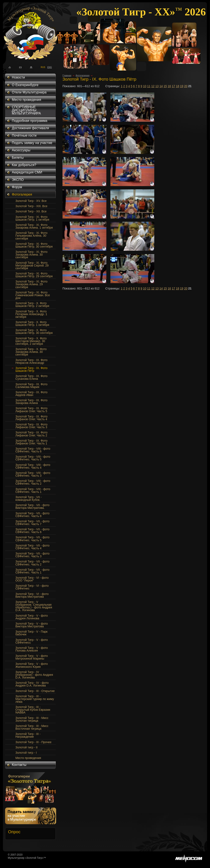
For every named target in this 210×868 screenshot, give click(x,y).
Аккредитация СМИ (27, 172)
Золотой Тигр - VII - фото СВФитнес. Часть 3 (32, 555)
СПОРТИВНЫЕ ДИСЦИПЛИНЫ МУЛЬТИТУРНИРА (26, 110)
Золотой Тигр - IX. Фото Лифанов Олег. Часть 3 (31, 426)
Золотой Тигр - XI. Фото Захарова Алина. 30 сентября (31, 255)
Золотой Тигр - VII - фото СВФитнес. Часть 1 (32, 571)
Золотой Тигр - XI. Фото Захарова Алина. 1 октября (34, 226)
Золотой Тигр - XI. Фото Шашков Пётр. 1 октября (32, 218)
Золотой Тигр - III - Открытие (35, 691)
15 (165, 86)
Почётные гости (24, 135)
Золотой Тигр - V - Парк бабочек (31, 633)
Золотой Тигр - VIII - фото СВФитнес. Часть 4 (33, 466)
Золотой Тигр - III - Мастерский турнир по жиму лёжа (35, 699)
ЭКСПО (18, 180)
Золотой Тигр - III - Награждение (28, 735)
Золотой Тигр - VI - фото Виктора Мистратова (32, 595)
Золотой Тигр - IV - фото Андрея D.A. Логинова (32, 684)
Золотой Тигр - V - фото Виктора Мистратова (32, 625)
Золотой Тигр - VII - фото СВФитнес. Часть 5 (32, 539)
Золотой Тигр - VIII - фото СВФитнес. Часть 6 (33, 450)
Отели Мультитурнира (29, 92)
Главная (67, 75)
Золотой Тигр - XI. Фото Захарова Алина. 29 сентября (31, 284)
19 (182, 86)
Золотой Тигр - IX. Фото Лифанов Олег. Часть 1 (31, 442)
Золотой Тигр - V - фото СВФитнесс (32, 641)
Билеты (18, 158)
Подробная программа (30, 121)
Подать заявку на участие (32, 143)
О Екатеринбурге (25, 85)
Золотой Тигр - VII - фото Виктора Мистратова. (32, 506)
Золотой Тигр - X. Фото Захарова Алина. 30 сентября (31, 352)
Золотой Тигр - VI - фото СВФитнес (32, 587)
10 (145, 86)
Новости (18, 77)
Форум (17, 187)
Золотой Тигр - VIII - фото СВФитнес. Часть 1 (33, 490)
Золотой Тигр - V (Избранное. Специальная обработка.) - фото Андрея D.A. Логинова (34, 606)
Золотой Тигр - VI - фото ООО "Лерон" (32, 579)
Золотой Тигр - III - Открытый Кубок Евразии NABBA (33, 710)
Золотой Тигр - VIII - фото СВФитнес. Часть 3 (33, 474)
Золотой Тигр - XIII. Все (31, 206)
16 (169, 86)
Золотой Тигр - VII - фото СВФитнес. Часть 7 (32, 523)
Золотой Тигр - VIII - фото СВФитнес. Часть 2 (33, 482)
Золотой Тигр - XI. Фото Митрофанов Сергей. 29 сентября (32, 265)
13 (157, 86)
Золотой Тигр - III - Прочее (33, 742)
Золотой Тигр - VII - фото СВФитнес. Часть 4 (32, 547)
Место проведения (26, 100)
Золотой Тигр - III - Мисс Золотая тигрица (32, 719)
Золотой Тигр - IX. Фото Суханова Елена (31, 377)
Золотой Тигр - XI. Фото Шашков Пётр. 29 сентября (34, 275)
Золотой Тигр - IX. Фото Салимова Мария (31, 386)
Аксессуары (21, 150)
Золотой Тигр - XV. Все (31, 201)
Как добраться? (24, 165)
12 (153, 86)
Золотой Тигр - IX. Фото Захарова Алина (31, 402)
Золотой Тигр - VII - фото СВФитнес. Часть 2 (32, 563)
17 (173, 86)
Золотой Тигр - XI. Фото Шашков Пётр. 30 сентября (34, 245)
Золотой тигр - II (26, 747)
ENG (48, 67)
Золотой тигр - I (26, 753)
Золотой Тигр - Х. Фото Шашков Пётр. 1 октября (32, 323)
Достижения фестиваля (30, 128)
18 (177, 86)
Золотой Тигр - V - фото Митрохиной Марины (32, 657)
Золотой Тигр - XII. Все (31, 211)
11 (149, 86)
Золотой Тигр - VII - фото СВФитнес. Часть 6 (32, 531)
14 (161, 86)
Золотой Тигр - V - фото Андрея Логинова (32, 617)
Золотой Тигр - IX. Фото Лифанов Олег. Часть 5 (31, 410)
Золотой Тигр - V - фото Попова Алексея (32, 649)
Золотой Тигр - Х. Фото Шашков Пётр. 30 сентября (34, 331)
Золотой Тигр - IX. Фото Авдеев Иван (31, 394)
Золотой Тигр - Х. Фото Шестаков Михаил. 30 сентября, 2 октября (31, 341)
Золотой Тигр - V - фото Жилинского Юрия (32, 665)
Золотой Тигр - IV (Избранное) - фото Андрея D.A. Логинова (34, 675)
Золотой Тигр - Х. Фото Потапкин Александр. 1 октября (31, 314)
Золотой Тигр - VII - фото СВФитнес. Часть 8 (32, 515)
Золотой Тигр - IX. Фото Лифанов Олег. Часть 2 (31, 434)
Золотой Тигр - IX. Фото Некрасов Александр (31, 361)
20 (186, 86)
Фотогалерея (22, 194)
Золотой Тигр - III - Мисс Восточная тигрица (32, 727)
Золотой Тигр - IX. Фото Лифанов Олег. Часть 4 (31, 418)
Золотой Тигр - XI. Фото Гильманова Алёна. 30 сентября (31, 236)
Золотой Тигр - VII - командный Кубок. (28, 498)
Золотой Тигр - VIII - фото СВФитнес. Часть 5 (33, 458)
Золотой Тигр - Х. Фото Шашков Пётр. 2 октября (32, 305)
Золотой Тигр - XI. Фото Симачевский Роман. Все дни (33, 295)
